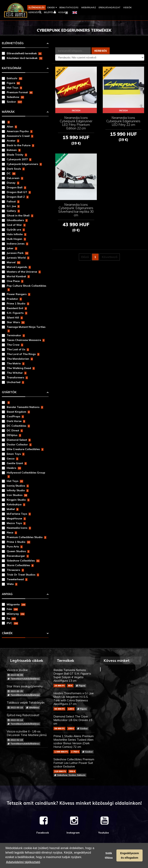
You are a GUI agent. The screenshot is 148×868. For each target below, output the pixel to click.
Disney (13, 183)
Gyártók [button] (9, 392)
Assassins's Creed (20, 136)
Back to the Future (20, 145)
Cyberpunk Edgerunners (24, 164)
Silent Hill (15, 318)
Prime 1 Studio (18, 304)
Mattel (13, 509)
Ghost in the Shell (20, 216)
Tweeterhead (17, 579)
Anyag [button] (7, 594)
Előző (85, 257)
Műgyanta (16, 604)
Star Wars (16, 322)
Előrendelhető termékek (24, 53)
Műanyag (16, 614)
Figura (13, 83)
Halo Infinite (17, 234)
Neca (12, 532)
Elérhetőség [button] (13, 43)
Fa (11, 618)
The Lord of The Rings (23, 354)
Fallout (13, 201)
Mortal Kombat (18, 276)
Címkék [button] (7, 633)
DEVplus (14, 435)
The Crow (15, 345)
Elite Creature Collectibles (25, 449)
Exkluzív (14, 78)
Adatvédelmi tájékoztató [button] (23, 862)
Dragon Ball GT (19, 192)
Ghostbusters (17, 220)
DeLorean (15, 178)
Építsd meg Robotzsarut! (27, 719)
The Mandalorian (20, 359)
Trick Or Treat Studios (23, 575)
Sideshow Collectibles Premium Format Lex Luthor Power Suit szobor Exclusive (74, 767)
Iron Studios (17, 495)
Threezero (15, 570)
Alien (12, 127)
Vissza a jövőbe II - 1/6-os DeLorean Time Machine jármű (27, 738)
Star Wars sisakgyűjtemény (27, 691)
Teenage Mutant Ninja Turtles (26, 329)
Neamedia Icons (19, 528)
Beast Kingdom (18, 412)
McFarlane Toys (19, 514)
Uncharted (15, 382)
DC (11, 173)
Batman (14, 150)
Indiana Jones (17, 244)
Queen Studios (18, 551)
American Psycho (20, 131)
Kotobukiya (16, 504)
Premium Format (20, 92)
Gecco (13, 459)
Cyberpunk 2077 (19, 159)
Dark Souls (16, 169)
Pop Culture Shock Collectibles (26, 288)
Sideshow (15, 97)
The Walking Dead (21, 368)
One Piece (15, 281)
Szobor (14, 102)
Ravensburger (18, 556)
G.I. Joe (13, 206)
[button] (52, 7)
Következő (110, 257)
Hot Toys (14, 88)
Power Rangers (18, 294)
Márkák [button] (8, 112)
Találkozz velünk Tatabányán (27, 705)
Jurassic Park (18, 253)
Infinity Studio (18, 490)
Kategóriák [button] (12, 68)
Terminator (16, 335)
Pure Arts (15, 547)
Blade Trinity (17, 155)
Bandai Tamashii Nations (25, 407)
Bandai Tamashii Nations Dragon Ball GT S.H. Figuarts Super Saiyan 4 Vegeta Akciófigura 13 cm (74, 678)
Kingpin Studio (18, 500)
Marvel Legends (19, 267)
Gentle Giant (17, 463)
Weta (12, 584)
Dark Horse (16, 421)
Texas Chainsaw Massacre (26, 340)
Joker (12, 248)
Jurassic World (18, 258)
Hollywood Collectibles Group (26, 474)
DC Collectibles (18, 426)
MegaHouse (16, 518)
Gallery (13, 211)
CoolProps (15, 416)
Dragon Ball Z (18, 197)
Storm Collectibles (20, 565)
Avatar (13, 141)
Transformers (17, 377)
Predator (14, 299)
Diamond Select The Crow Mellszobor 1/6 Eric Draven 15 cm (74, 722)
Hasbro (14, 468)
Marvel (14, 262)
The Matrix (16, 363)
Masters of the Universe (24, 272)
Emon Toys (16, 454)
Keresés (101, 51)
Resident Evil (17, 308)
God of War (16, 225)
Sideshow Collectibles (23, 561)
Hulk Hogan (16, 239)
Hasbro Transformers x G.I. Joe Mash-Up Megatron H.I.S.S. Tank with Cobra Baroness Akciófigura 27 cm (74, 701)
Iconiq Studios (18, 486)
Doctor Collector (19, 444)
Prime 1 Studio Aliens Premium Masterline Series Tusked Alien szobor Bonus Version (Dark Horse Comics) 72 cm (74, 744)
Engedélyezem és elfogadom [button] (129, 855)
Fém (12, 609)
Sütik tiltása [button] (109, 855)
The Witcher (17, 373)
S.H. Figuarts (17, 313)
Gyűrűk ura (16, 230)
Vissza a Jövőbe (27, 674)
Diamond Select (19, 440)
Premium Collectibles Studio (27, 537)
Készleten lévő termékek (25, 58)
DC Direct (15, 430)
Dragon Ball (16, 187)
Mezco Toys (16, 523)
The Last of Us (18, 349)
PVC (12, 623)
